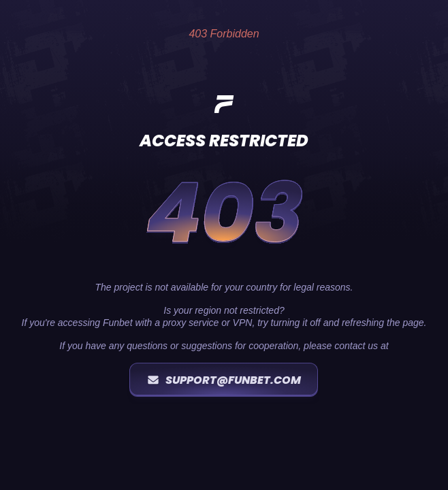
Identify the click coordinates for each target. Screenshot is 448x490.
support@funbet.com (224, 380)
